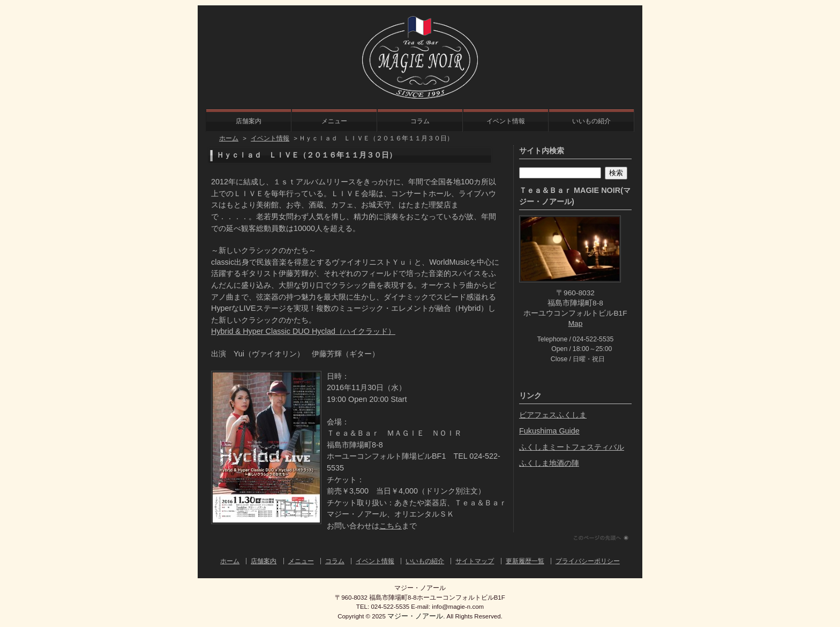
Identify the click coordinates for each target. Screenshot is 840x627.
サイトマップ (475, 561)
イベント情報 (506, 121)
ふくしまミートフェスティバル (572, 447)
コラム (420, 121)
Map (576, 323)
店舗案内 (249, 121)
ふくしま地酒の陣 (549, 463)
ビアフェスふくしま (553, 415)
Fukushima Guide (549, 431)
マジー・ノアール (415, 616)
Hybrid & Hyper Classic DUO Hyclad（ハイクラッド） (303, 331)
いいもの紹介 (591, 121)
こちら (391, 526)
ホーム (229, 138)
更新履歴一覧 (525, 561)
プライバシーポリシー (588, 561)
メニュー (334, 121)
